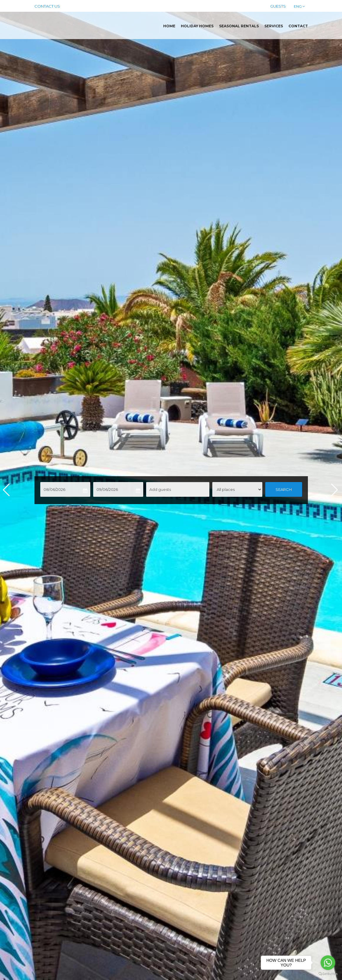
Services (274, 26)
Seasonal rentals (239, 26)
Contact (298, 26)
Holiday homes (197, 26)
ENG (299, 6)
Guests (278, 6)
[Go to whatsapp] (328, 963)
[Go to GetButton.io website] (328, 974)
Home (169, 26)
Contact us (47, 6)
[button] (335, 490)
